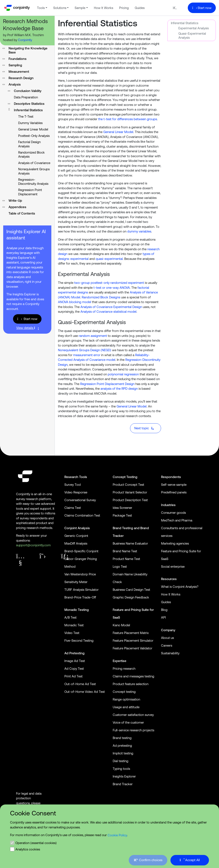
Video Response (76, 492)
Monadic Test (74, 625)
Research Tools (76, 477)
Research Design (21, 78)
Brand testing (122, 738)
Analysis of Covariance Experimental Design (111, 307)
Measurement (19, 72)
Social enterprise (173, 567)
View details (27, 328)
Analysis (15, 84)
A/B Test (70, 617)
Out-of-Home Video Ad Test (85, 692)
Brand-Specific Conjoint (81, 551)
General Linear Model (33, 129)
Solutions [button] (60, 8)
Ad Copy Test (74, 669)
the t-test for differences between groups (128, 119)
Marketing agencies (175, 543)
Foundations (18, 59)
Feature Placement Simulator (133, 641)
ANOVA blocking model (75, 302)
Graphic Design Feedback (131, 597)
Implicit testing (123, 753)
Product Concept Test (128, 485)
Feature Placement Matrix (131, 633)
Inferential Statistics (185, 23)
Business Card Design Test (131, 590)
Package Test (122, 515)
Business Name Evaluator (130, 543)
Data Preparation (26, 97)
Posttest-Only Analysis (34, 136)
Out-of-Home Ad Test (80, 684)
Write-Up (15, 201)
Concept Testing (125, 477)
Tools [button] (41, 8)
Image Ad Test (75, 661)
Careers (167, 645)
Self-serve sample (174, 485)
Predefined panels (174, 492)
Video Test (72, 633)
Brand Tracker (123, 784)
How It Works (104, 8)
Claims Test (73, 508)
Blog (164, 610)
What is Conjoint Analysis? (180, 587)
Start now (202, 8)
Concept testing (124, 692)
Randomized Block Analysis (31, 155)
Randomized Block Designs (101, 297)
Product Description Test (130, 500)
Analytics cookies (28, 849)
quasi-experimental (109, 259)
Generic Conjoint (76, 536)
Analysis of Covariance (34, 163)
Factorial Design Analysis (29, 144)
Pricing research (124, 669)
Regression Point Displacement (30, 192)
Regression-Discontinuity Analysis (33, 182)
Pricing (124, 8)
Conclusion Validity (28, 91)
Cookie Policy (117, 835)
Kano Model (121, 625)
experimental (79, 259)
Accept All (190, 860)
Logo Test (120, 567)
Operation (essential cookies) (36, 843)
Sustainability (170, 653)
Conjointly (25, 40)
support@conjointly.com (33, 545)
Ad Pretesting (74, 653)
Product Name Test (126, 559)
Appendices (17, 207)
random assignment (93, 336)
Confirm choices (148, 860)
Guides (140, 8)
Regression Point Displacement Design (107, 384)
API (163, 617)
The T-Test (26, 116)
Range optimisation (126, 699)
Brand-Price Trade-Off (80, 597)
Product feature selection (131, 684)
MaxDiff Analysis (76, 543)
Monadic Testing (77, 610)
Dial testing (121, 761)
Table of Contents (22, 213)
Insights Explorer (124, 776)
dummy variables (139, 231)
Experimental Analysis (194, 28)
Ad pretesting (122, 746)
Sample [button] (80, 8)
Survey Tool (73, 485)
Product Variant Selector (130, 492)
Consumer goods (173, 513)
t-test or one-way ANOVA (112, 288)
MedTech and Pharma (177, 520)
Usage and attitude (126, 707)
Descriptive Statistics (29, 104)
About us (167, 638)
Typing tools (121, 769)
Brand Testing (123, 528)
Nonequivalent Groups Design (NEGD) (85, 350)
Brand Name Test (125, 551)
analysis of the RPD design (119, 389)
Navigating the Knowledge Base (28, 50)
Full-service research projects (133, 730)
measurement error (87, 355)
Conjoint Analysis (77, 528)
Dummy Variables (30, 123)
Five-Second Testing (79, 641)
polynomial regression (123, 374)
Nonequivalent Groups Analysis (34, 171)
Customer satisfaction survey (133, 715)
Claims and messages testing (133, 676)
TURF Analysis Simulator (81, 590)
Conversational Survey (80, 500)
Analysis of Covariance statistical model (108, 312)
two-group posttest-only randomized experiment (109, 283)
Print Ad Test (73, 676)
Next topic (145, 428)
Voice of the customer (128, 722)
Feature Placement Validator (132, 648)
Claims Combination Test (82, 515)
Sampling (15, 65)
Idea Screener (122, 508)
